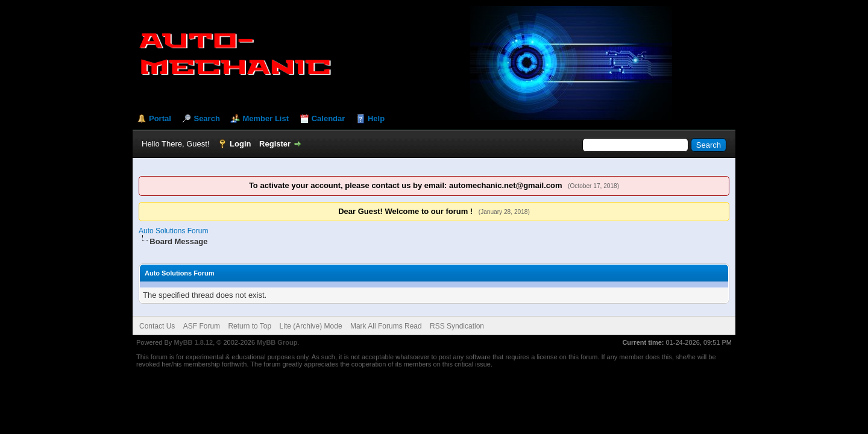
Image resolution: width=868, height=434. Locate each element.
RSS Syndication (457, 326)
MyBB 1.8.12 (193, 342)
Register (275, 144)
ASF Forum (202, 326)
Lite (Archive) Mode (311, 326)
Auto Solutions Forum (173, 231)
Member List (266, 118)
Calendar (329, 118)
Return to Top (250, 326)
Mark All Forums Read (386, 326)
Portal (160, 118)
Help (376, 118)
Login (240, 144)
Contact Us (157, 326)
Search (206, 118)
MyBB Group (277, 342)
